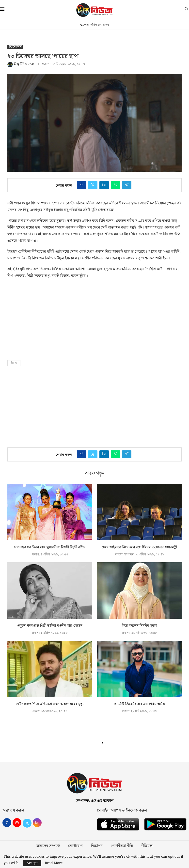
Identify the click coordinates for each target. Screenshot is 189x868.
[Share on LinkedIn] (104, 185)
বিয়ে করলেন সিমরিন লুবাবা (139, 626)
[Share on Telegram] (127, 185)
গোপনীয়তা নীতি (122, 846)
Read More (54, 863)
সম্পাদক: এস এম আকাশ (95, 801)
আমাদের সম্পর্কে (48, 846)
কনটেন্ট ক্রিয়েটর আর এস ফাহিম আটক (139, 704)
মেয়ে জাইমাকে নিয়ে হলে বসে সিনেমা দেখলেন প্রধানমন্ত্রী (139, 547)
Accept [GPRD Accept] (32, 863)
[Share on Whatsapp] (115, 185)
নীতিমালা (147, 846)
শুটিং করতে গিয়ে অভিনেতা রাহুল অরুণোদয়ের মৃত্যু (50, 704)
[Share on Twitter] (93, 185)
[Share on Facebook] (81, 185)
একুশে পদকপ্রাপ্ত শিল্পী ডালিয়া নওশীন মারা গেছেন (50, 626)
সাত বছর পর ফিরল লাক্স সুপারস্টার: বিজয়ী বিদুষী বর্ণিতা (50, 547)
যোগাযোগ (75, 846)
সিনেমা (14, 363)
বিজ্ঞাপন (97, 846)
